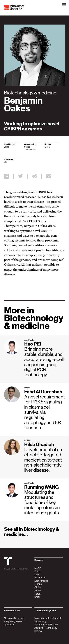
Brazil (37, 597)
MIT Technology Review (20, 569)
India (37, 574)
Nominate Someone (14, 618)
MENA (38, 568)
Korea (37, 594)
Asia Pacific (40, 577)
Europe (38, 584)
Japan (38, 590)
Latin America (41, 581)
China (37, 571)
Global (38, 587)
